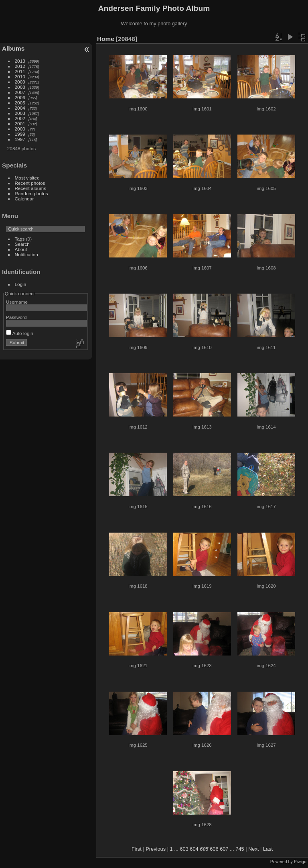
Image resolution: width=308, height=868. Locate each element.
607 (224, 849)
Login (21, 284)
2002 (20, 118)
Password (16, 317)
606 (214, 849)
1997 (20, 139)
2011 (20, 71)
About (21, 249)
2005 (20, 103)
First (137, 849)
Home (106, 39)
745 (240, 849)
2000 (20, 129)
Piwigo (300, 862)
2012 (20, 66)
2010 (20, 77)
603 (184, 849)
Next (253, 849)
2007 (20, 92)
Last (268, 849)
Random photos (31, 193)
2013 (20, 61)
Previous (156, 849)
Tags (20, 239)
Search (22, 244)
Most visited (27, 178)
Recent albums (30, 188)
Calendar (24, 199)
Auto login (20, 333)
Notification (26, 254)
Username (17, 302)
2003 (20, 113)
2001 (20, 124)
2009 (20, 82)
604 (194, 849)
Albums (13, 48)
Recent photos (30, 183)
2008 (20, 87)
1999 (20, 134)
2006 (20, 97)
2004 (20, 108)
